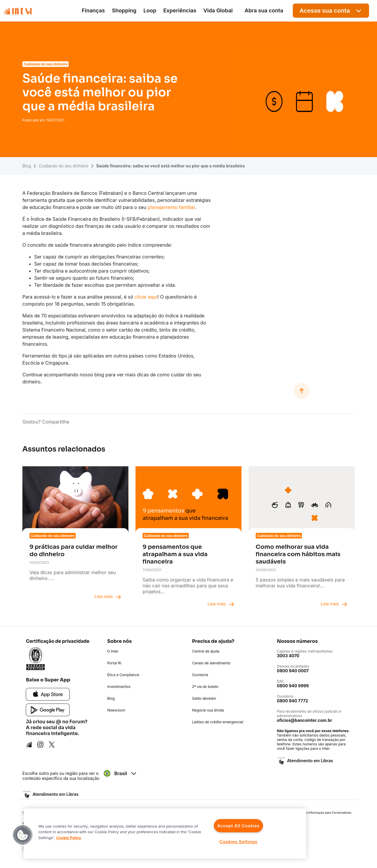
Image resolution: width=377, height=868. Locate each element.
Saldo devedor (204, 698)
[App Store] (48, 694)
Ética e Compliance (123, 675)
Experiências (180, 10)
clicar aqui (146, 297)
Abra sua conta (264, 10)
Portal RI (114, 663)
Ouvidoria (200, 675)
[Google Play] (48, 709)
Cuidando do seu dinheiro (64, 166)
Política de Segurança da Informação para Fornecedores (312, 813)
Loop (150, 10)
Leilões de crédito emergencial (218, 722)
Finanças (93, 10)
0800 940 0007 (293, 671)
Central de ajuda (206, 651)
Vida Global (218, 10)
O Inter (113, 651)
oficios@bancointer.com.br (305, 720)
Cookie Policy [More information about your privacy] (69, 838)
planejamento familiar (171, 207)
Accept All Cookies (238, 826)
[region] (165, 834)
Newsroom (116, 710)
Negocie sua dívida (208, 710)
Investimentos (119, 687)
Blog (27, 166)
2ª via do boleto (205, 687)
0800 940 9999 (293, 686)
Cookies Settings (238, 842)
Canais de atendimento (211, 663)
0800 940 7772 (292, 701)
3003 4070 (288, 656)
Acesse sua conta (331, 11)
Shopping (124, 10)
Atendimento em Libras (310, 761)
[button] (23, 835)
